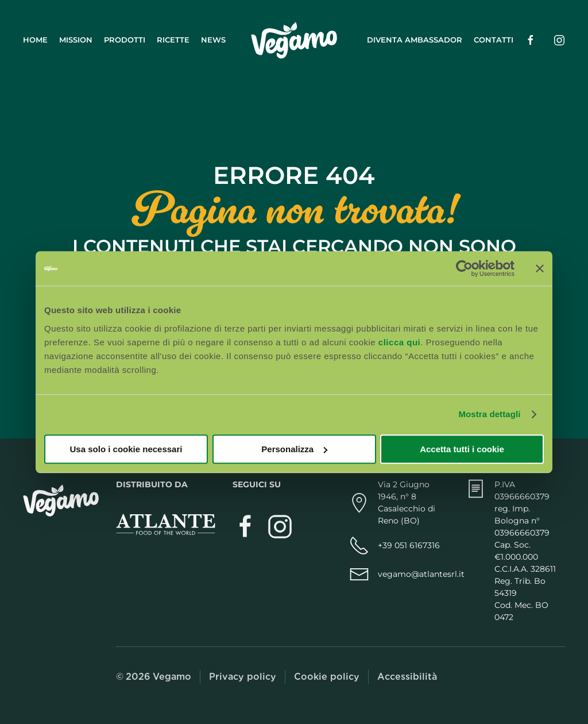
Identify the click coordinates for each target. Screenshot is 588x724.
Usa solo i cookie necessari (126, 449)
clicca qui (399, 342)
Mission (76, 40)
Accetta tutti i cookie (462, 449)
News (213, 40)
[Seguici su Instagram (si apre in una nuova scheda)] (559, 40)
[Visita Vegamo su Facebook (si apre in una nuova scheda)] (245, 526)
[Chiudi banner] (540, 268)
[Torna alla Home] (294, 40)
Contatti (494, 40)
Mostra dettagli (489, 414)
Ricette (173, 40)
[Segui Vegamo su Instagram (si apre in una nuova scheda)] (280, 526)
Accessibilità (407, 677)
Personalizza (294, 449)
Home (35, 40)
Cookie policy (327, 677)
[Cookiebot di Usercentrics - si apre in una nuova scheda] (464, 268)
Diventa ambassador (415, 40)
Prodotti (125, 40)
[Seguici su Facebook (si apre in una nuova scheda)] (531, 40)
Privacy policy (243, 677)
